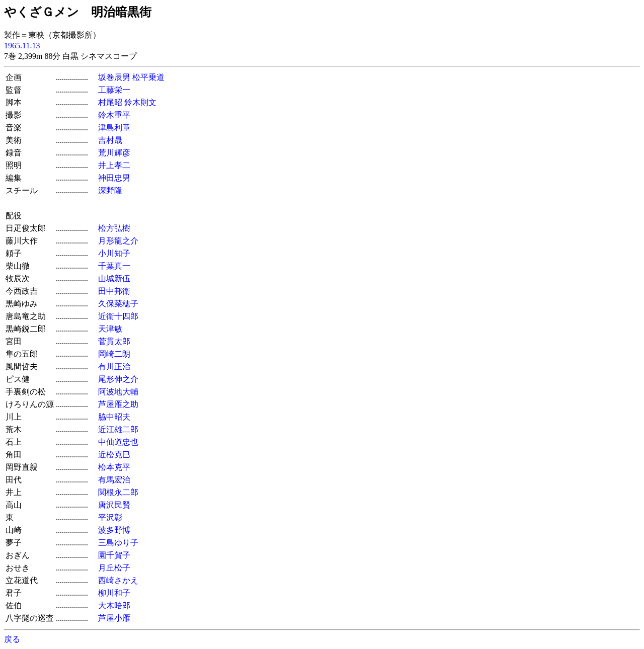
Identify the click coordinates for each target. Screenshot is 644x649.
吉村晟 (110, 140)
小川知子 (114, 253)
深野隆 (110, 190)
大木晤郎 (114, 605)
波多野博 (114, 530)
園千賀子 (114, 555)
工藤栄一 (114, 90)
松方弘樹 (114, 228)
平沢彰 (110, 517)
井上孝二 (114, 165)
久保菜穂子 (118, 304)
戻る (12, 639)
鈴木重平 (114, 115)
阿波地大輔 (118, 392)
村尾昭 (110, 102)
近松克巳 (114, 455)
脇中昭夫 (114, 417)
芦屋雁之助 (118, 404)
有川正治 (114, 367)
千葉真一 (114, 266)
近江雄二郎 (118, 429)
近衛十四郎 (118, 316)
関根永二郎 (118, 492)
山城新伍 (114, 278)
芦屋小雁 (114, 618)
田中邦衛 (114, 291)
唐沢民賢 (114, 505)
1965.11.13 (22, 46)
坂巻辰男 (114, 77)
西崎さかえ (118, 580)
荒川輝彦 (114, 153)
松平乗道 (148, 77)
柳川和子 (114, 593)
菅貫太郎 (114, 341)
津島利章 (114, 128)
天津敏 (110, 329)
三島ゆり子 (118, 543)
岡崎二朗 (114, 354)
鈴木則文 (140, 102)
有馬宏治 (114, 480)
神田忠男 (114, 178)
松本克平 (114, 467)
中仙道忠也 (118, 442)
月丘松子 (114, 568)
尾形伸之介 (118, 379)
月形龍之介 (118, 241)
